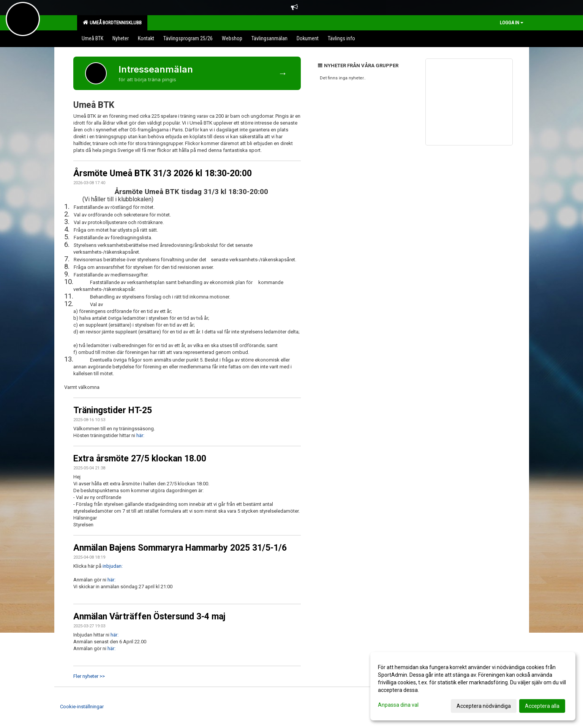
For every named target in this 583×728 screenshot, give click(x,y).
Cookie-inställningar (82, 707)
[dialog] (473, 686)
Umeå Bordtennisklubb (112, 22)
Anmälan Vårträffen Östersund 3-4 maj (149, 617)
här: (140, 435)
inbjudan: (113, 566)
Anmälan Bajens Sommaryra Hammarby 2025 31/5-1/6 (180, 548)
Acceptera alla (542, 706)
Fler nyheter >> (89, 676)
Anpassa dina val (398, 705)
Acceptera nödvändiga (484, 706)
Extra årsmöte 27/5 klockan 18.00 (140, 459)
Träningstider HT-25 (113, 410)
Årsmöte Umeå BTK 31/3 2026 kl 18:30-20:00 (163, 173)
